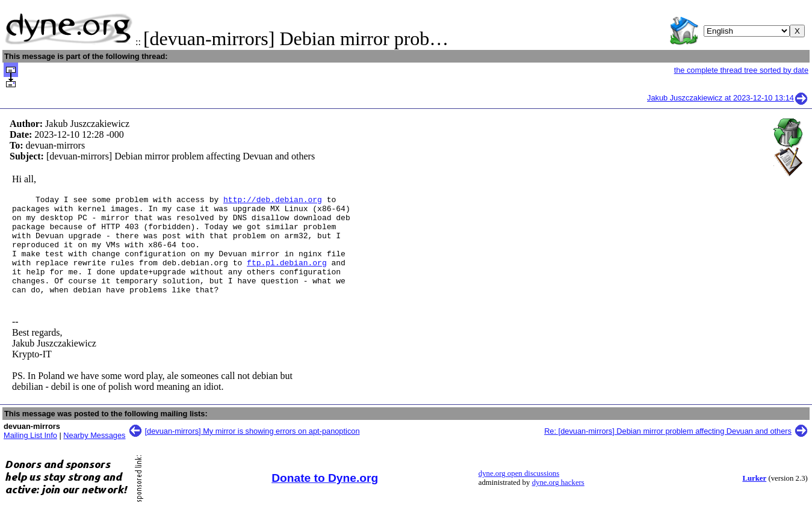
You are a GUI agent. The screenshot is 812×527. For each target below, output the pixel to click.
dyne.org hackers (558, 502)
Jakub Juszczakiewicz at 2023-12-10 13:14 (728, 98)
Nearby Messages (94, 455)
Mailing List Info (30, 455)
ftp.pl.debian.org (287, 277)
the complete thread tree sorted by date (741, 70)
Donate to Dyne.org (325, 498)
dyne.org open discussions (519, 493)
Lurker (754, 498)
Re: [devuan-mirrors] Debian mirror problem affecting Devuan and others (668, 451)
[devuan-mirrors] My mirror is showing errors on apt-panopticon (253, 451)
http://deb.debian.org (273, 201)
